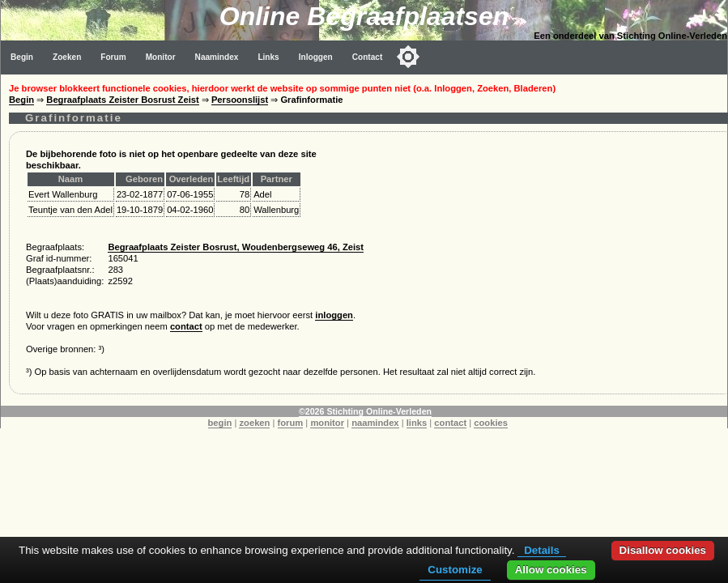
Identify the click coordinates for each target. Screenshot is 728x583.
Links (268, 57)
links (417, 423)
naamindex (375, 423)
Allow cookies (551, 570)
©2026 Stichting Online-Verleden (365, 411)
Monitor (161, 57)
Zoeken (67, 57)
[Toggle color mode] (408, 57)
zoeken (254, 423)
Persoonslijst (240, 100)
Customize (455, 570)
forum (291, 423)
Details (542, 550)
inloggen (334, 315)
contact (186, 326)
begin (220, 423)
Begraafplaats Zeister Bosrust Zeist (122, 100)
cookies (491, 423)
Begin (22, 57)
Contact (368, 57)
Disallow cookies (663, 550)
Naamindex (217, 57)
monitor (327, 423)
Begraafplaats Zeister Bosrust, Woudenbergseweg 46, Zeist (236, 247)
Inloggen (316, 57)
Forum (113, 57)
